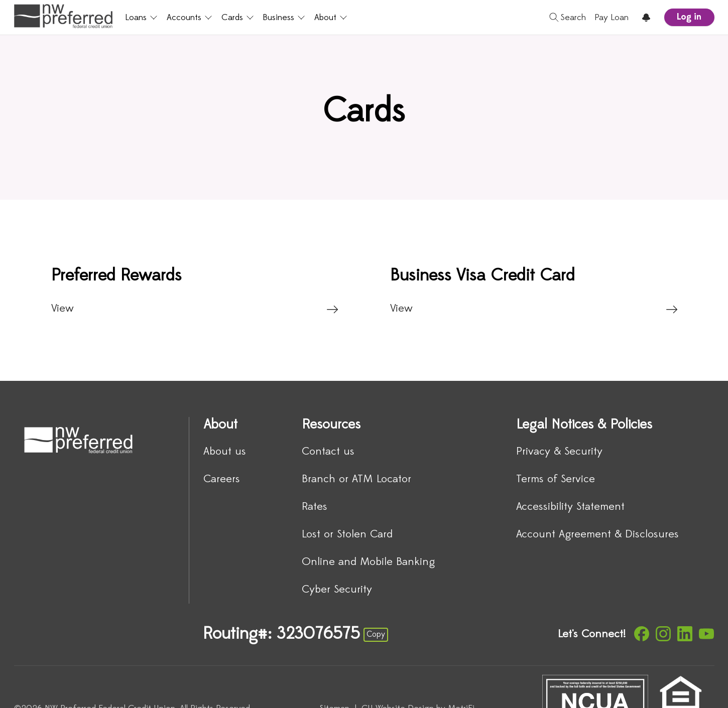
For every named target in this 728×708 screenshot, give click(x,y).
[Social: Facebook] (642, 634)
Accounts (189, 18)
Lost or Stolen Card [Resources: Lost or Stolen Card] (347, 535)
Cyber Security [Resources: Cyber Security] (337, 590)
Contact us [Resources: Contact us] (328, 452)
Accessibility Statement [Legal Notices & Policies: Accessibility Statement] (570, 507)
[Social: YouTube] (706, 634)
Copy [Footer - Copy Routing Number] (376, 635)
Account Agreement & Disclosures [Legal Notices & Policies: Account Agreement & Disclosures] (597, 535)
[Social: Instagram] (663, 634)
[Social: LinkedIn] (685, 634)
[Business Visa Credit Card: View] (534, 291)
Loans (141, 18)
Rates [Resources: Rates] (315, 507)
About (329, 18)
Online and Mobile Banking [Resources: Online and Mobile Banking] (368, 562)
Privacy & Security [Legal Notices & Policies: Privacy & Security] (559, 452)
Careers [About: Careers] (222, 479)
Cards (236, 18)
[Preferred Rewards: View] (194, 291)
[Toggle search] (564, 18)
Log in (689, 17)
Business (283, 18)
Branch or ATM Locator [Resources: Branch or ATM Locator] (356, 479)
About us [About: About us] (225, 452)
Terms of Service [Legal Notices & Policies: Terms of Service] (556, 479)
